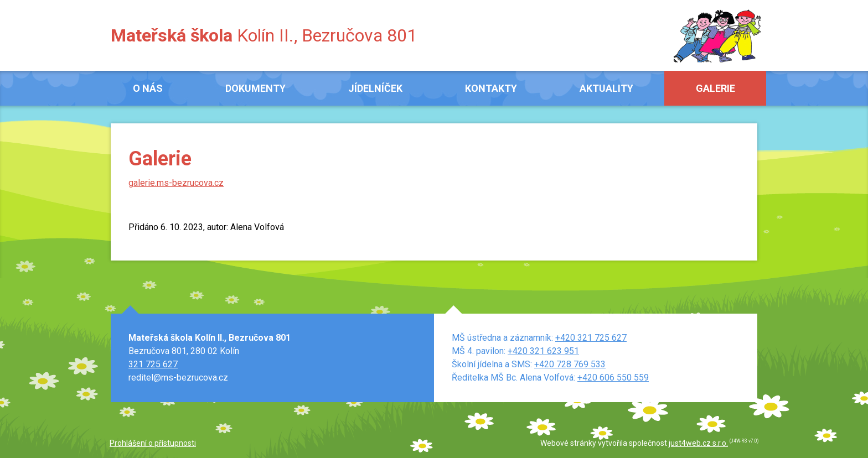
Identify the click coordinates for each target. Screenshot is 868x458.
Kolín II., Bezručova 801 (264, 35)
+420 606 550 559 (613, 378)
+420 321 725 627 (591, 338)
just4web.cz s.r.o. (698, 443)
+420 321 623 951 (543, 351)
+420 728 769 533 (570, 364)
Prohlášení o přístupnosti (153, 443)
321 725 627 (153, 364)
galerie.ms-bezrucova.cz (176, 183)
